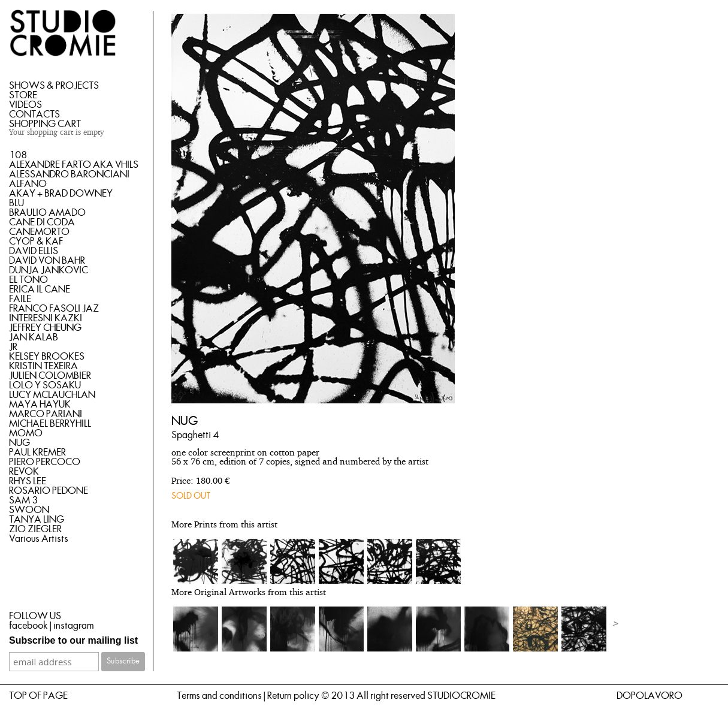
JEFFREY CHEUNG (45, 328)
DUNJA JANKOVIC (49, 270)
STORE (23, 95)
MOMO (26, 433)
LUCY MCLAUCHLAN (52, 395)
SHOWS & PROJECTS (54, 86)
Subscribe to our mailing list (73, 640)
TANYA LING (37, 520)
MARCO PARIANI (46, 414)
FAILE (20, 299)
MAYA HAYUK (40, 405)
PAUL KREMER (37, 452)
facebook (28, 626)
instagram (73, 626)
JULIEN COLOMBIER (50, 376)
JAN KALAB (34, 337)
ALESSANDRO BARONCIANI (69, 174)
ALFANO (28, 184)
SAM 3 (23, 500)
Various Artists (39, 539)
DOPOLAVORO (650, 696)
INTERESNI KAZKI (46, 318)
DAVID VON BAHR (47, 261)
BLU (16, 203)
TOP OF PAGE (38, 696)
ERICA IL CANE (40, 289)
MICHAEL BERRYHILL (50, 424)
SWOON (29, 510)
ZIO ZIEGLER (35, 529)
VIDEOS (25, 105)
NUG (19, 443)
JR (13, 347)
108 (18, 155)
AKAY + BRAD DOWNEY (61, 194)
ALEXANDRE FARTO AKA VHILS (74, 165)
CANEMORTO (39, 232)
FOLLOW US (35, 616)
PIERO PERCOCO (45, 462)
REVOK (24, 472)
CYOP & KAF (36, 242)
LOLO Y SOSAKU (45, 385)
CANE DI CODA (42, 222)
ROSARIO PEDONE (49, 491)
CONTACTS (34, 114)
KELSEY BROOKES (47, 357)
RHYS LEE (28, 481)
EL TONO (28, 280)
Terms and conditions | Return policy (248, 696)
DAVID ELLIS (34, 251)
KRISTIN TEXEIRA (43, 366)
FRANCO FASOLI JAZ (54, 309)
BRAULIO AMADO (47, 213)
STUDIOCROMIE (461, 696)
